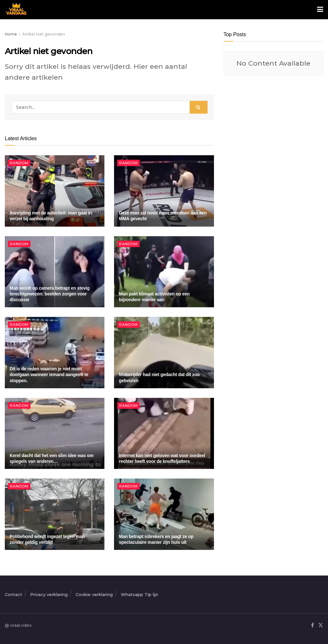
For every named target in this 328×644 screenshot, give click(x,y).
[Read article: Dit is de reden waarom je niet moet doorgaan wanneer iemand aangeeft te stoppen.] (55, 353)
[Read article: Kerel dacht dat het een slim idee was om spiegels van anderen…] (55, 434)
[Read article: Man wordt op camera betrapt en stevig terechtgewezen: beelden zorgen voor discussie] (55, 272)
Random (19, 163)
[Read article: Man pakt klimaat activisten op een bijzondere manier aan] (164, 272)
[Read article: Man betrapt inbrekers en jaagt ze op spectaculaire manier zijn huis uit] (164, 514)
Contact (13, 594)
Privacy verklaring (49, 594)
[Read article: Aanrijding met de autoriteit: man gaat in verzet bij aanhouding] (55, 191)
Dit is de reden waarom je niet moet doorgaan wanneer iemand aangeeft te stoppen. (49, 374)
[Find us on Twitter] (321, 626)
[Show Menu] (320, 10)
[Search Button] (199, 107)
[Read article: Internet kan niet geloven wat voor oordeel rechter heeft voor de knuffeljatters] (164, 434)
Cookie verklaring (94, 594)
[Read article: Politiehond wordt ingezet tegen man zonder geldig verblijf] (55, 514)
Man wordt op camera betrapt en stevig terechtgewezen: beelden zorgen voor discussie (49, 294)
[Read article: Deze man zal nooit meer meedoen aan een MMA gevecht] (164, 191)
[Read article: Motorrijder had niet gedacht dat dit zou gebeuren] (164, 353)
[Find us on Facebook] (312, 626)
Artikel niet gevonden (44, 34)
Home (11, 34)
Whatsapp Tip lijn (139, 594)
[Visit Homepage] (16, 10)
